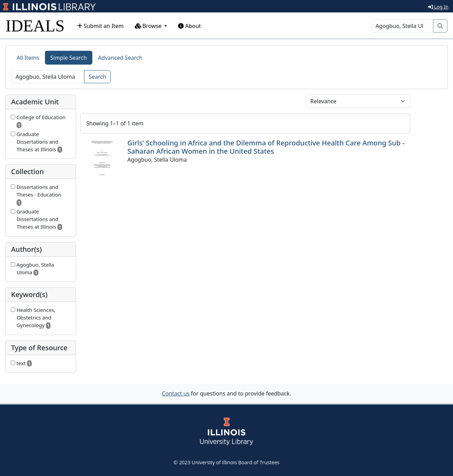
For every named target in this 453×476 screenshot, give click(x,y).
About (189, 26)
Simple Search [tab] (69, 58)
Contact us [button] (176, 393)
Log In (438, 7)
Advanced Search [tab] (120, 58)
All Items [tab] (28, 58)
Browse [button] (149, 26)
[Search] (402, 26)
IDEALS (35, 26)
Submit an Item (100, 26)
